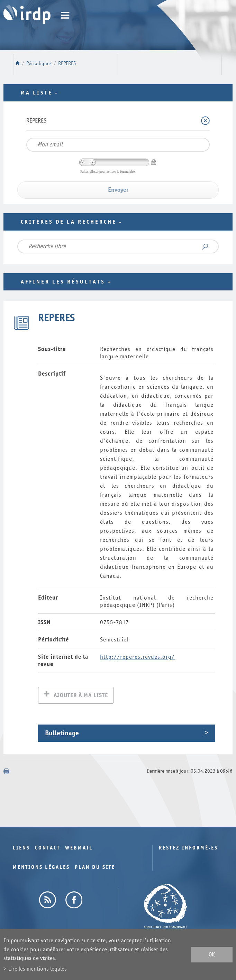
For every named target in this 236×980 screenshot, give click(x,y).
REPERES (67, 64)
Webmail (79, 849)
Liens (21, 849)
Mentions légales (41, 868)
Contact (48, 849)
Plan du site (95, 868)
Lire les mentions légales (38, 969)
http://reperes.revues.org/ (137, 657)
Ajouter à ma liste (81, 696)
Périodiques (39, 64)
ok (212, 955)
